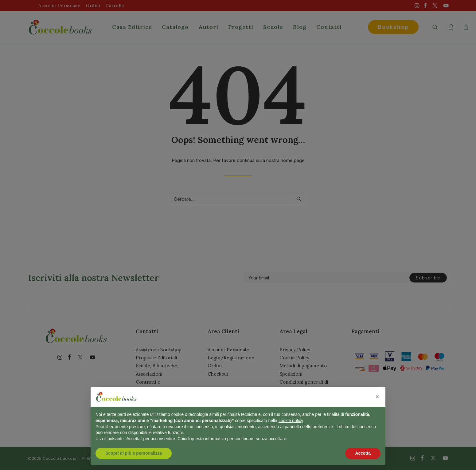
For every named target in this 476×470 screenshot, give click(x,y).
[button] (377, 397)
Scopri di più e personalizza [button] (134, 453)
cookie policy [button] (291, 421)
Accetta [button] (363, 453)
